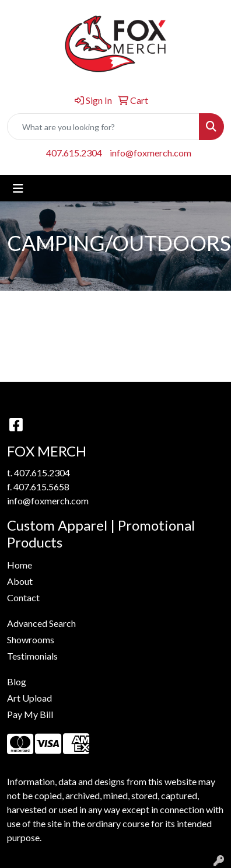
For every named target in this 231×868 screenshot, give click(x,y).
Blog (17, 681)
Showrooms (31, 639)
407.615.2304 (74, 153)
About (20, 581)
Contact (23, 597)
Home (20, 565)
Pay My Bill (30, 714)
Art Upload (29, 698)
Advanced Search (41, 623)
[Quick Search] (103, 127)
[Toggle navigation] (18, 188)
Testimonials (32, 656)
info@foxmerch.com (150, 153)
